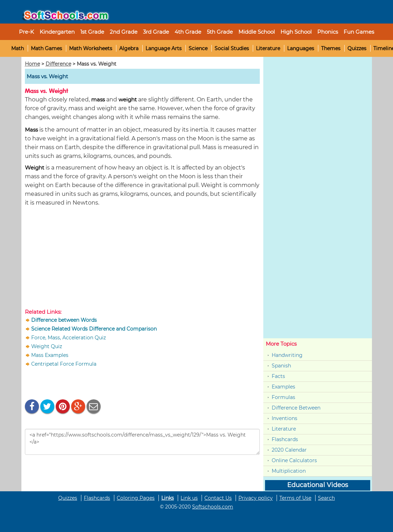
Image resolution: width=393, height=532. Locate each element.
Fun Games (359, 32)
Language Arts (164, 48)
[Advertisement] (142, 259)
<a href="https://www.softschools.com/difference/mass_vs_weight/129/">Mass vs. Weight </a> (142, 442)
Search (326, 498)
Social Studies (232, 48)
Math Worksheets (91, 48)
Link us (189, 498)
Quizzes (357, 48)
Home (32, 64)
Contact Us (218, 498)
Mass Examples (50, 355)
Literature (268, 48)
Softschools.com (213, 507)
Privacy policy (256, 498)
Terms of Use (295, 498)
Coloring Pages (136, 498)
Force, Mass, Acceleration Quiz (69, 338)
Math (18, 48)
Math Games (46, 48)
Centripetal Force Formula (64, 364)
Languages (301, 48)
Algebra (129, 48)
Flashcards (285, 439)
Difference (58, 64)
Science (198, 48)
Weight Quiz (47, 346)
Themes (331, 48)
